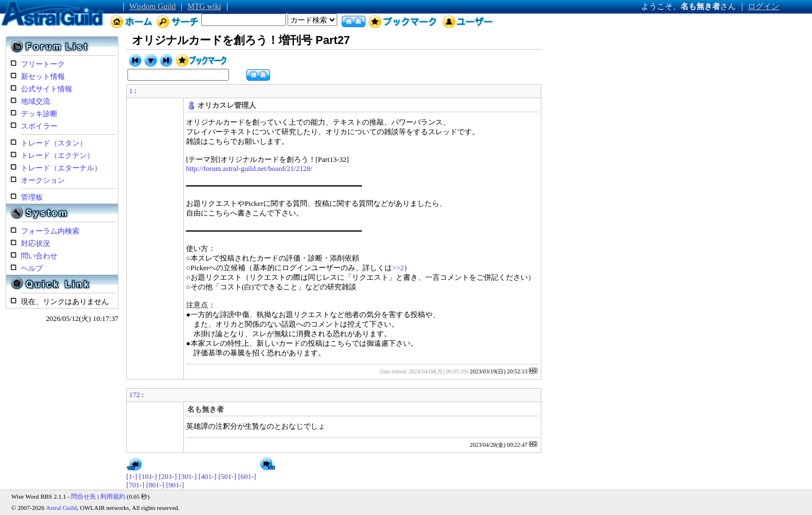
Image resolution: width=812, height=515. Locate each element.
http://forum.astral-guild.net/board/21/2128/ (249, 169)
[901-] (175, 485)
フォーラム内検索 (50, 231)
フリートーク (43, 64)
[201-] (168, 477)
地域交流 (36, 102)
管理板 (32, 197)
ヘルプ (32, 268)
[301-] (188, 477)
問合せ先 (83, 496)
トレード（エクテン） (58, 156)
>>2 (398, 268)
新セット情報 (43, 77)
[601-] (247, 477)
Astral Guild (62, 508)
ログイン (764, 6)
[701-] (135, 485)
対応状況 (36, 244)
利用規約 (113, 496)
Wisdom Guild (152, 6)
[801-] (155, 485)
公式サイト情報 (47, 89)
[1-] (132, 477)
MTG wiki (205, 6)
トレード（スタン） (54, 143)
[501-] (227, 477)
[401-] (208, 477)
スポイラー (39, 126)
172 (134, 395)
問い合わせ (39, 256)
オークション (43, 181)
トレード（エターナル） (61, 168)
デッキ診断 (39, 114)
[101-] (148, 477)
